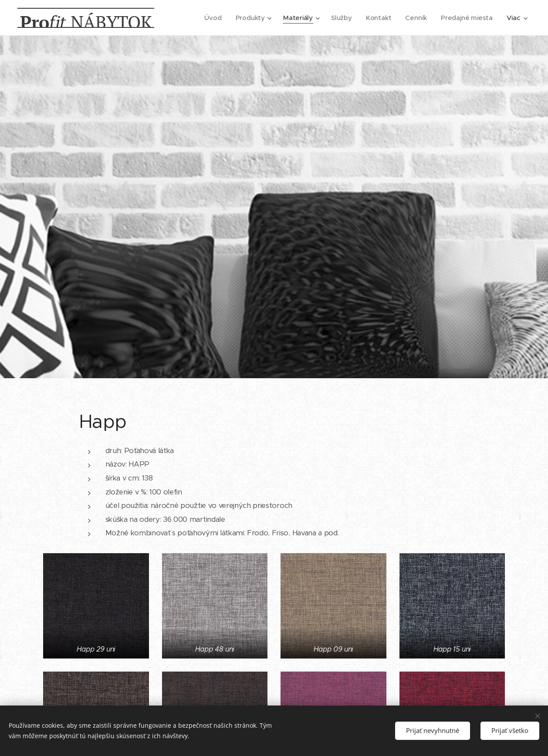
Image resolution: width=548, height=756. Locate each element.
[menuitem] (211, 18)
